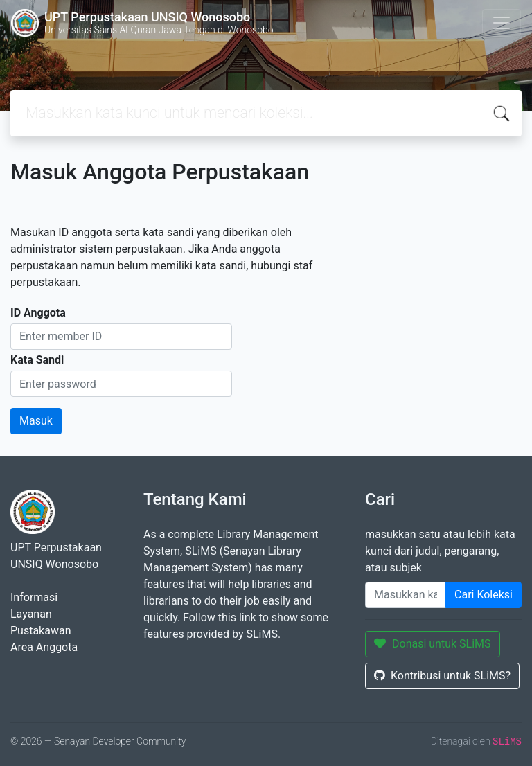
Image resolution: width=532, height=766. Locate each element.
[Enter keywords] (406, 595)
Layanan (31, 614)
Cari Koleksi (484, 595)
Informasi (34, 597)
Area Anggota (44, 647)
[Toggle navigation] (502, 23)
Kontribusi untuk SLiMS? (442, 676)
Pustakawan (41, 631)
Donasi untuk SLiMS (433, 644)
